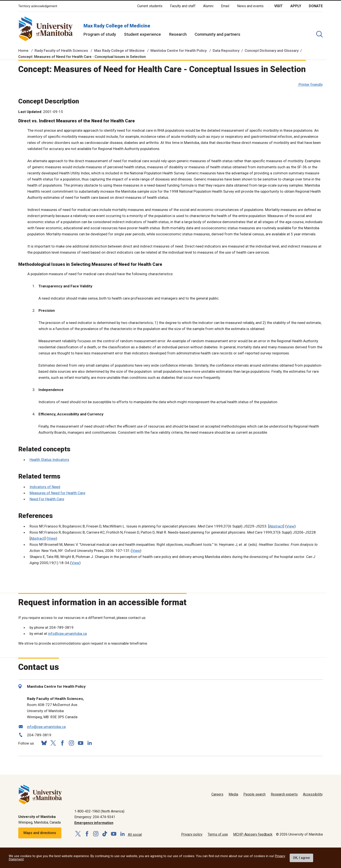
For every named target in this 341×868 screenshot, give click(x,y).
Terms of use (218, 834)
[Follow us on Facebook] (62, 743)
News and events (250, 6)
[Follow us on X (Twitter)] (53, 743)
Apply (296, 6)
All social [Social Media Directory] (135, 835)
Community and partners (217, 34)
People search (254, 794)
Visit (278, 6)
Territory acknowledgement (38, 6)
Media (233, 794)
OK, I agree (301, 858)
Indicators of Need (45, 487)
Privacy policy (192, 834)
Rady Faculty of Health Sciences (61, 51)
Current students (150, 6)
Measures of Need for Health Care (57, 493)
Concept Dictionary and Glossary (272, 51)
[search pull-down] (319, 34)
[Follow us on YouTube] (80, 742)
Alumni (208, 6)
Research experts (284, 794)
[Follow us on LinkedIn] (90, 742)
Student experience (142, 34)
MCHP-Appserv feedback (253, 834)
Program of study (100, 34)
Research (178, 34)
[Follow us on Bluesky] (44, 743)
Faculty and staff (183, 6)
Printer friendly (311, 84)
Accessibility (313, 794)
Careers (217, 794)
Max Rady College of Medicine (117, 26)
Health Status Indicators (49, 460)
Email (225, 6)
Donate (316, 6)
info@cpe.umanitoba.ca (67, 634)
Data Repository (226, 51)
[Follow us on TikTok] (105, 834)
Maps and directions (40, 833)
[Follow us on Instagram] (71, 743)
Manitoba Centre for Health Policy (179, 51)
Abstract (276, 526)
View (290, 526)
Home (23, 51)
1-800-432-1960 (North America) (99, 811)
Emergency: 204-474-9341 (95, 817)
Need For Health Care (47, 499)
